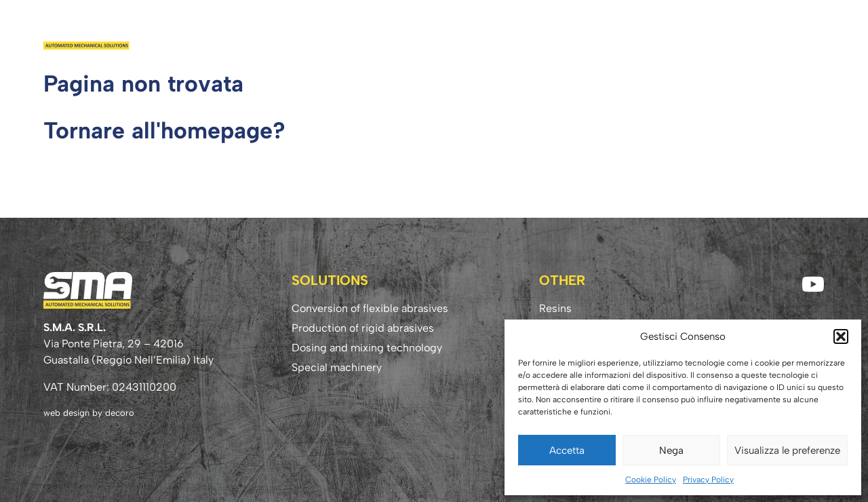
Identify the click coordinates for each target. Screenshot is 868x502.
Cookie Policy (651, 480)
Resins (587, 32)
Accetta (567, 450)
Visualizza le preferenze (787, 450)
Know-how (723, 32)
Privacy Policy (708, 480)
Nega (671, 450)
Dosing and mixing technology (367, 348)
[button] (841, 336)
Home (408, 32)
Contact (793, 32)
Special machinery (337, 367)
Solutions (529, 32)
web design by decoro (89, 413)
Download (647, 32)
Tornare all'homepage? (164, 131)
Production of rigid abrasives (363, 328)
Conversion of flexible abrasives (370, 308)
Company (461, 32)
